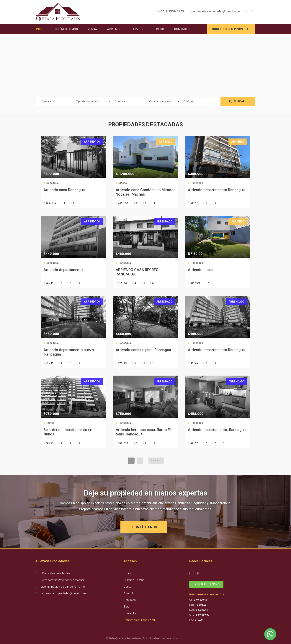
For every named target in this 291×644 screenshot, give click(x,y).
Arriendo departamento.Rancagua (216, 190)
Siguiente (156, 461)
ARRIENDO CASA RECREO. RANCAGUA (137, 272)
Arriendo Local (200, 270)
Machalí (123, 183)
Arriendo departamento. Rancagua (217, 430)
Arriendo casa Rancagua (64, 190)
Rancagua (53, 183)
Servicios (139, 29)
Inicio (40, 29)
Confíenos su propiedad (231, 29)
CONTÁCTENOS (144, 527)
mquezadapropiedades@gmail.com (216, 11)
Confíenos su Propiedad (139, 620)
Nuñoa (50, 423)
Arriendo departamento (63, 270)
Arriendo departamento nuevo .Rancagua (69, 352)
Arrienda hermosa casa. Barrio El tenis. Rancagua (143, 432)
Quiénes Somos (66, 29)
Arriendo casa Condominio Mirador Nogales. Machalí (145, 192)
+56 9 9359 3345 (170, 11)
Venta (93, 29)
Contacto (182, 29)
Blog (160, 29)
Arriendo (114, 29)
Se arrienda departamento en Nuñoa (68, 432)
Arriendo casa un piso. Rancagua (143, 350)
